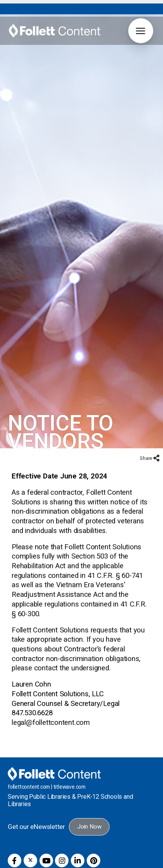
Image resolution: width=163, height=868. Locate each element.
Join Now (89, 812)
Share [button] (147, 443)
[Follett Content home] (54, 758)
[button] (141, 31)
